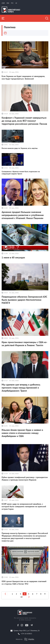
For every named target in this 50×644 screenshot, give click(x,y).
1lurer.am (28, 620)
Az (16, 3)
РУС (12, 3)
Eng (8, 3)
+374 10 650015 (26, 634)
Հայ (3, 3)
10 (21, 597)
